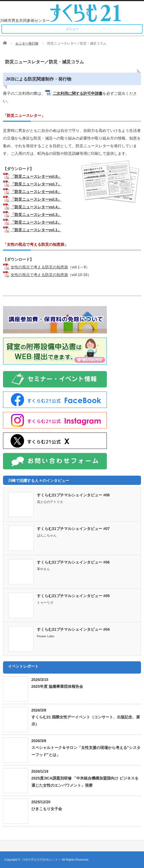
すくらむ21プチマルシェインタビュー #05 (73, 596)
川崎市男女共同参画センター (41, 860)
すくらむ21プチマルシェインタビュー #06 (73, 562)
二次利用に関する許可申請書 (78, 93)
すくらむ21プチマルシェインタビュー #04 (73, 629)
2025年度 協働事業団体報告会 (57, 686)
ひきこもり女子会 (47, 809)
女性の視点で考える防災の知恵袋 (39, 267)
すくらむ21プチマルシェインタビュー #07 (73, 529)
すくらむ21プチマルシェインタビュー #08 (73, 495)
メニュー (72, 29)
